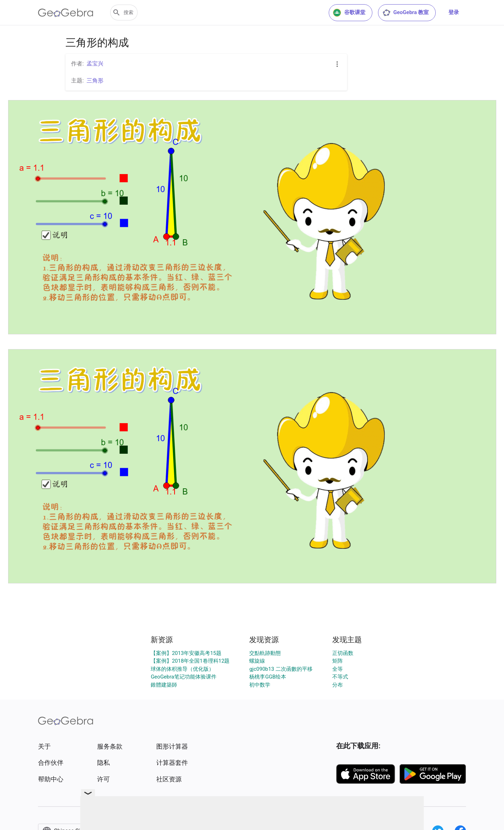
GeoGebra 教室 (405, 13)
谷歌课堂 (349, 13)
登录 (454, 12)
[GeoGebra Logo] (66, 13)
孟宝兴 (95, 64)
